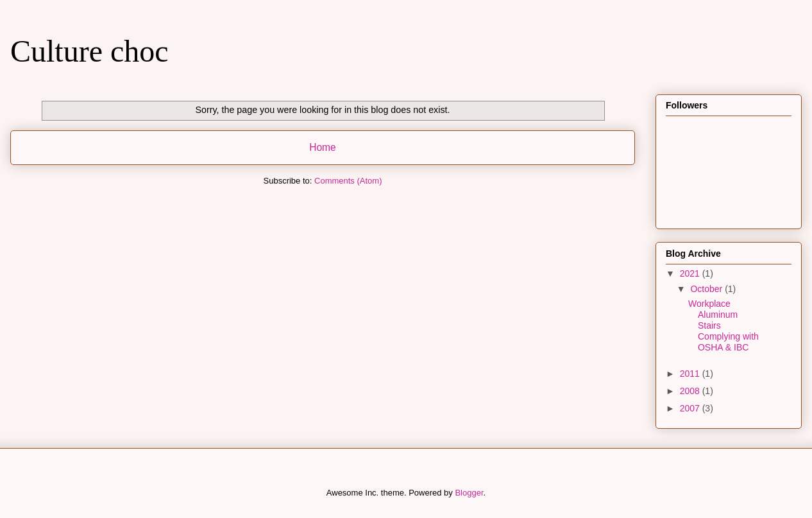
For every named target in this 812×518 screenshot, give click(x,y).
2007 (691, 408)
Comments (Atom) (348, 181)
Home (323, 147)
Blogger (469, 493)
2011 (691, 374)
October (707, 289)
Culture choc (89, 51)
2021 (691, 273)
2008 (691, 391)
